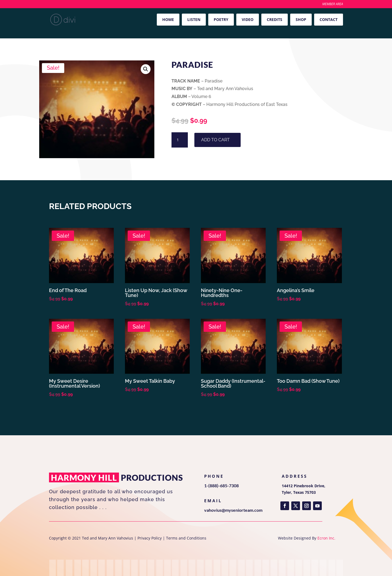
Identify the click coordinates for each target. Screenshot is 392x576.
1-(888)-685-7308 (221, 485)
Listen (194, 19)
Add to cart (215, 140)
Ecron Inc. (326, 538)
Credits (275, 19)
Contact (329, 19)
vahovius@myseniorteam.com (233, 510)
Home (168, 19)
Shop (301, 19)
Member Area (333, 4)
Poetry (221, 19)
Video (248, 19)
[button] (146, 69)
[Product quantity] (180, 140)
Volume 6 (65, 40)
